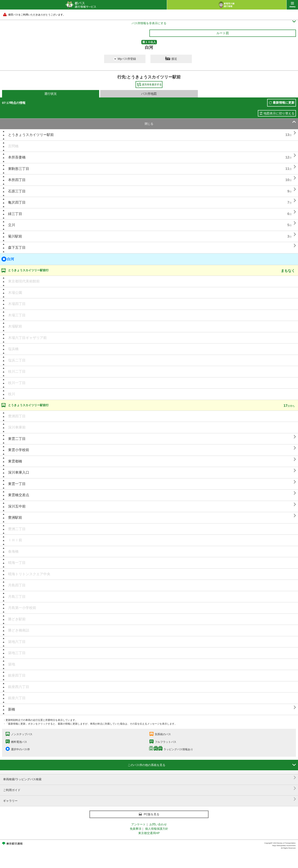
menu (292, 5)
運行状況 (50, 94)
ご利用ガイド (150, 788)
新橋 (12, 709)
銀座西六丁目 (19, 687)
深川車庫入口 (19, 472)
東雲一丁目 (17, 484)
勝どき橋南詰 (19, 630)
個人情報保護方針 (157, 829)
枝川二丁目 (17, 372)
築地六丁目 (17, 642)
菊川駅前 (15, 236)
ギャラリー (150, 799)
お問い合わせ (158, 824)
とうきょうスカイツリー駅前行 (28, 270)
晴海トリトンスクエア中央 (29, 574)
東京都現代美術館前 (24, 281)
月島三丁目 (17, 597)
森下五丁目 (17, 248)
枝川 (12, 394)
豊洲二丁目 (17, 529)
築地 (12, 664)
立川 (12, 225)
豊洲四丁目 (17, 416)
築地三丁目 (17, 653)
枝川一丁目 (17, 383)
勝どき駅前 (17, 619)
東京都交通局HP (149, 833)
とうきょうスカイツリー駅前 (31, 135)
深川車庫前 (17, 427)
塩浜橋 (13, 349)
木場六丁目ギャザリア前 (27, 338)
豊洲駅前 (15, 518)
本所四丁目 (17, 180)
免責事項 (136, 829)
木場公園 (15, 293)
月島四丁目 (17, 585)
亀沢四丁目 (17, 202)
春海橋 (13, 552)
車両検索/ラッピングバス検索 (150, 778)
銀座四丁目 (17, 675)
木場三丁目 (17, 315)
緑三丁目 (15, 214)
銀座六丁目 (17, 698)
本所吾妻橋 (17, 157)
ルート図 (223, 33)
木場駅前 (15, 326)
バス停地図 (149, 94)
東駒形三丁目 (19, 169)
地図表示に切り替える (279, 113)
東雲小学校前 (19, 450)
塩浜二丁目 (17, 360)
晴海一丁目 (17, 563)
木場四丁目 (17, 304)
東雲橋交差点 (19, 495)
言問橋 (13, 146)
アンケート (138, 824)
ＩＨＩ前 (15, 540)
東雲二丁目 (17, 439)
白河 (8, 259)
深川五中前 (17, 506)
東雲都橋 (15, 461)
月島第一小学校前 (22, 608)
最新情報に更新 (284, 103)
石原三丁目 (17, 191)
